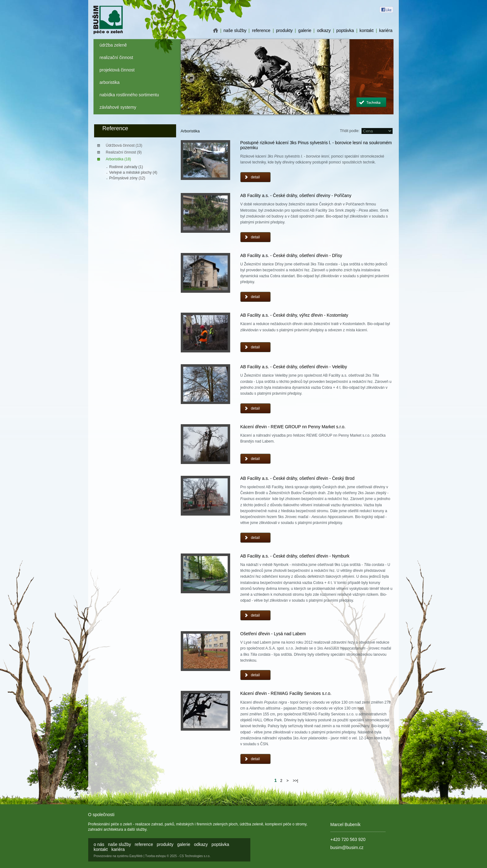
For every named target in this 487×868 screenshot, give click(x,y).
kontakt (367, 30)
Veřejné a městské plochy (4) (133, 172)
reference (261, 30)
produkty (284, 30)
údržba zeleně (113, 45)
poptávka (345, 30)
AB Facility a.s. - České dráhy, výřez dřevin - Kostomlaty (294, 315)
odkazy (324, 30)
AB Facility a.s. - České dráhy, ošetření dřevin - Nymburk (295, 556)
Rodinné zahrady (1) (126, 167)
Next (340, 78)
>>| (296, 781)
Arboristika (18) (118, 159)
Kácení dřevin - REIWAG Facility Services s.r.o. (286, 693)
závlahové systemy (118, 107)
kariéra (386, 30)
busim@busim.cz (347, 847)
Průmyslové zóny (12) (127, 178)
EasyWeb (136, 856)
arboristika (110, 82)
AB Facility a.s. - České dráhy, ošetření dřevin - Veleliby (294, 367)
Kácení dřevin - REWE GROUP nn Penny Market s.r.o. (293, 427)
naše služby (235, 30)
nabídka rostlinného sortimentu (129, 95)
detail (255, 177)
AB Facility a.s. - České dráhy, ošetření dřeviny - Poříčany (296, 195)
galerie (305, 30)
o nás (216, 30)
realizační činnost (116, 57)
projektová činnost (117, 70)
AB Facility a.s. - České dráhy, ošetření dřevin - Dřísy (291, 255)
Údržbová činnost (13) (124, 145)
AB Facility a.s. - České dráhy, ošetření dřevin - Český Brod (298, 478)
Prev (190, 78)
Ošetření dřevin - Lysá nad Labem (273, 634)
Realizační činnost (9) (124, 152)
